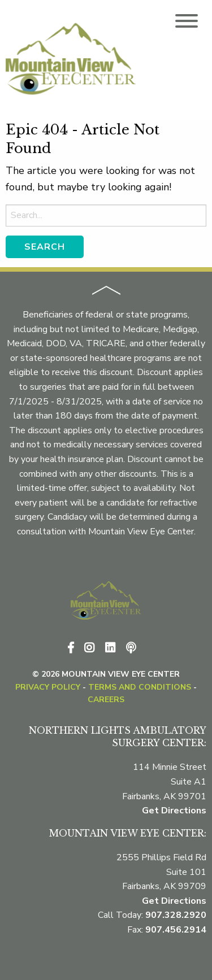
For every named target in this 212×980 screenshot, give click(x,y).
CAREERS (106, 700)
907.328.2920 (176, 915)
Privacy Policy (48, 687)
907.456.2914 (176, 930)
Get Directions (174, 811)
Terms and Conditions (140, 687)
